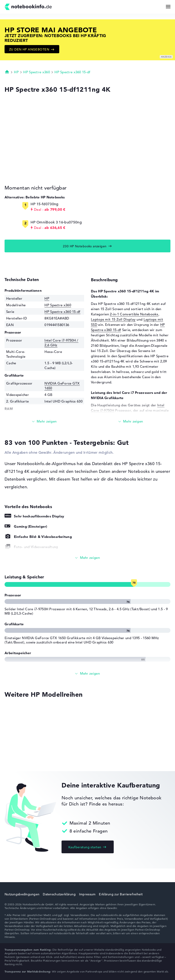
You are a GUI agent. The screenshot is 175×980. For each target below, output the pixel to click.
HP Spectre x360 (37, 72)
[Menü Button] (168, 7)
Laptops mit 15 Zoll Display (113, 319)
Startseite (7, 72)
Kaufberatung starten (85, 847)
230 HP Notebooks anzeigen (85, 246)
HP (16, 72)
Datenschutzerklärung (59, 894)
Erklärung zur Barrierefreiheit (121, 894)
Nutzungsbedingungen (22, 894)
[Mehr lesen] (44, 422)
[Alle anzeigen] (87, 558)
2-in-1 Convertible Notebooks (134, 314)
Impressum (87, 894)
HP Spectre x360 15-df (72, 72)
